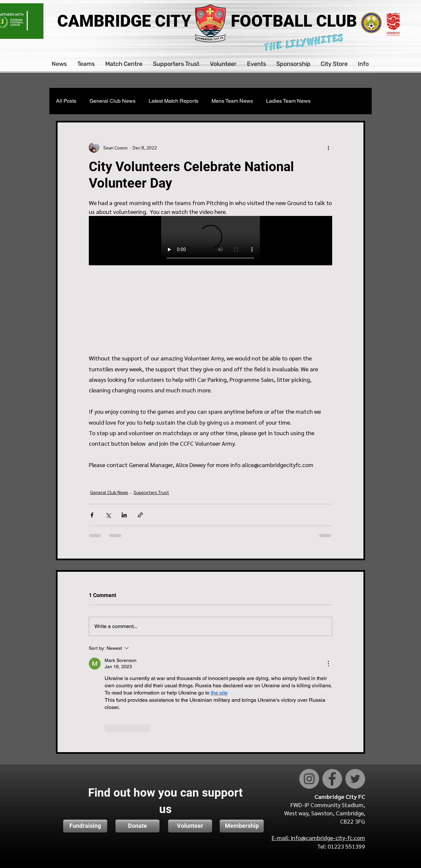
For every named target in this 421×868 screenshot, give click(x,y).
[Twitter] (355, 779)
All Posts (66, 101)
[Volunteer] (190, 826)
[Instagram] (309, 779)
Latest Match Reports (173, 101)
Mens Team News (232, 101)
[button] (60, 64)
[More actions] (328, 147)
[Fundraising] (85, 826)
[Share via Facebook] (92, 515)
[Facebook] (332, 779)
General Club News (112, 101)
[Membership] (242, 826)
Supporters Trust (151, 492)
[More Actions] (328, 664)
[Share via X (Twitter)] (108, 515)
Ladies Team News (288, 101)
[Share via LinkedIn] (124, 515)
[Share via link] (140, 515)
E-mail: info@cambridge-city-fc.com (318, 838)
